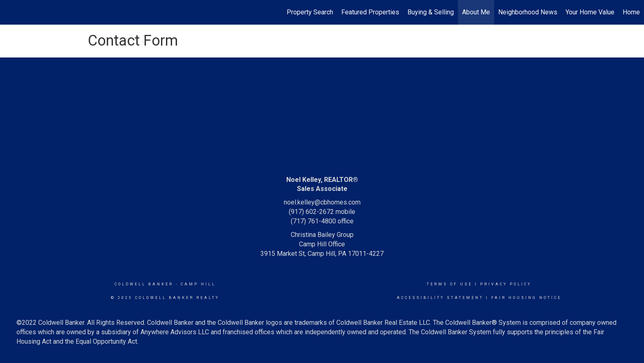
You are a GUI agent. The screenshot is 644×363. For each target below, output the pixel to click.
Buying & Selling (431, 12)
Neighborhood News (528, 12)
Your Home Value (590, 12)
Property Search (310, 12)
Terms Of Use (450, 284)
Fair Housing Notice (526, 298)
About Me (476, 12)
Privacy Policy (506, 284)
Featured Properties (370, 12)
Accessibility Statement (440, 298)
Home (631, 12)
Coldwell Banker (144, 284)
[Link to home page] (10, 12)
